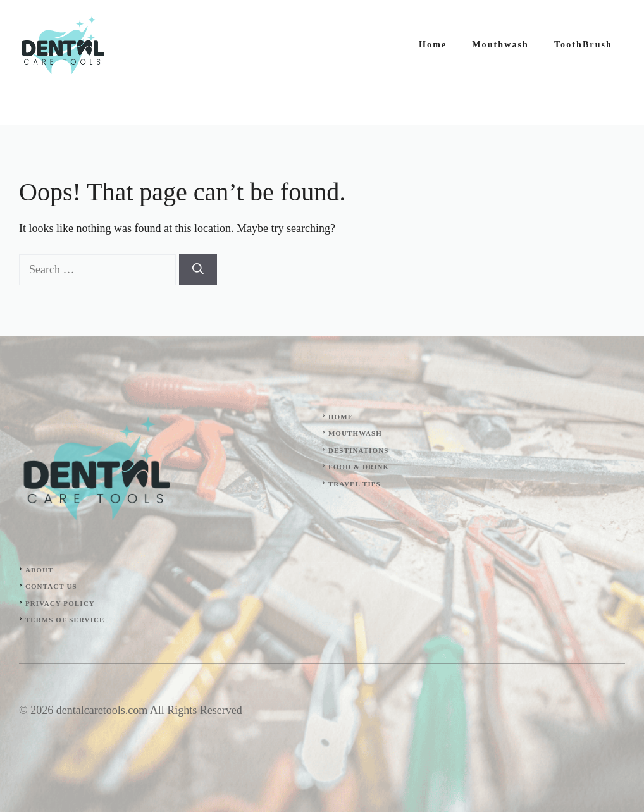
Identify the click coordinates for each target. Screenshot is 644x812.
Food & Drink (359, 467)
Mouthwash (500, 45)
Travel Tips (355, 484)
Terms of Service (65, 620)
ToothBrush (583, 45)
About (40, 570)
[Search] (198, 270)
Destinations (359, 450)
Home (433, 45)
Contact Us (51, 586)
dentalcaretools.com (102, 710)
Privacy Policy (60, 603)
